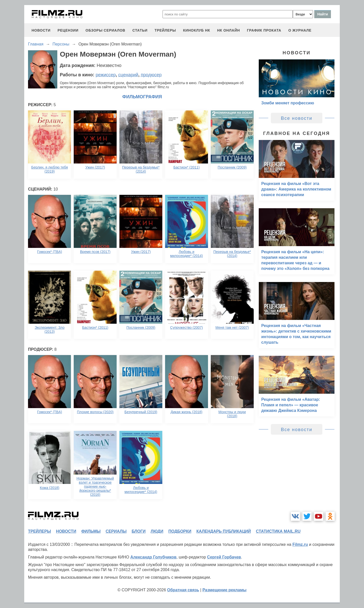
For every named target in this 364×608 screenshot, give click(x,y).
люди (157, 531)
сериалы (116, 531)
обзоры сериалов (106, 30)
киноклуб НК (197, 30)
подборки (180, 531)
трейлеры (165, 30)
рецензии (68, 30)
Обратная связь (183, 590)
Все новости (297, 118)
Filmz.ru (300, 544)
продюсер (151, 75)
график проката (264, 30)
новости (41, 30)
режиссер (106, 75)
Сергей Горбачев (224, 557)
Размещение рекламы (225, 590)
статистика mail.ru (278, 531)
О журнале (300, 30)
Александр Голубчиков (153, 557)
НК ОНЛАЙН (228, 30)
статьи (140, 30)
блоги (138, 531)
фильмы (91, 531)
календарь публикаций (224, 531)
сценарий (128, 75)
